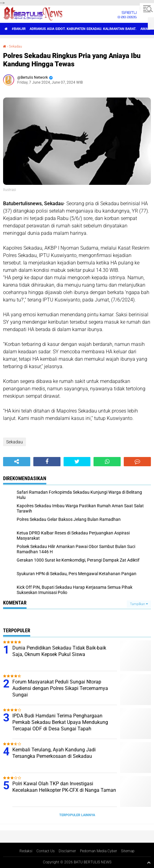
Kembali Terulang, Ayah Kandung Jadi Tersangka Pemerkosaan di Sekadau (54, 753)
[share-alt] (17, 462)
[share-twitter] (77, 462)
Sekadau (15, 46)
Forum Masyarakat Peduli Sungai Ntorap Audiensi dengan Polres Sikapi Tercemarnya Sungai (60, 688)
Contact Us (46, 851)
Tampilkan (139, 604)
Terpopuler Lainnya (77, 815)
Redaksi (26, 851)
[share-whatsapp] (107, 462)
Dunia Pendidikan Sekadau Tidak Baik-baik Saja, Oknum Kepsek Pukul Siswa (59, 651)
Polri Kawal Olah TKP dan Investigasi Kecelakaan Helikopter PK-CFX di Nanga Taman (64, 787)
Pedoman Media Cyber (98, 851)
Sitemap (128, 851)
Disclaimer (67, 851)
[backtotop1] (149, 862)
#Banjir (19, 29)
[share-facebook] (47, 462)
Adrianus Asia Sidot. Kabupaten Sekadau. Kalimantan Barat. (83, 29)
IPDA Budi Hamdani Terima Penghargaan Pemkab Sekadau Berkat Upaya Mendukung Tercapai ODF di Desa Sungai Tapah (60, 722)
